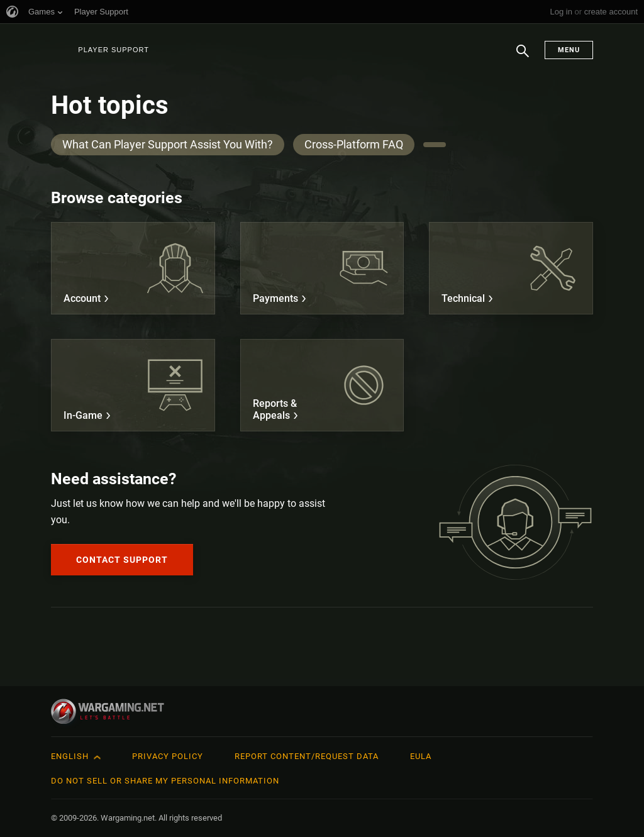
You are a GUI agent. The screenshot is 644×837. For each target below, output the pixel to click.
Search (523, 57)
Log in (561, 12)
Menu (569, 50)
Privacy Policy (168, 756)
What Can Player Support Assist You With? (168, 144)
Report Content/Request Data (307, 756)
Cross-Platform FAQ (354, 144)
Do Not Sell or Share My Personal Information (165, 781)
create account (611, 12)
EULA (421, 756)
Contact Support (122, 560)
